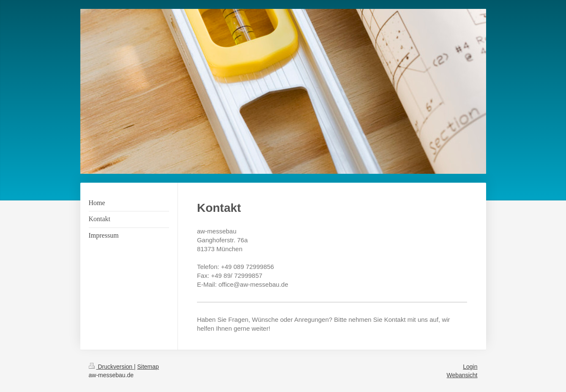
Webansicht (462, 375)
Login (470, 367)
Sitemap (148, 367)
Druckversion (111, 367)
